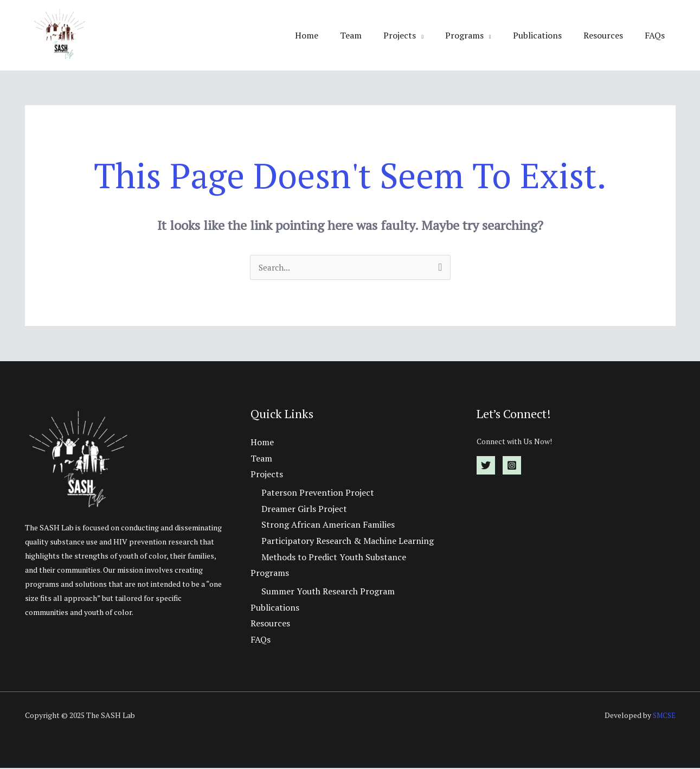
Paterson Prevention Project (318, 494)
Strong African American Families (328, 526)
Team (375, 35)
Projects (419, 35)
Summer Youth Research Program (328, 592)
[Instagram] (512, 466)
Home (335, 35)
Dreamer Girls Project (304, 510)
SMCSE (663, 716)
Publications (548, 35)
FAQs (657, 35)
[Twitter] (486, 466)
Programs (480, 35)
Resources (610, 35)
